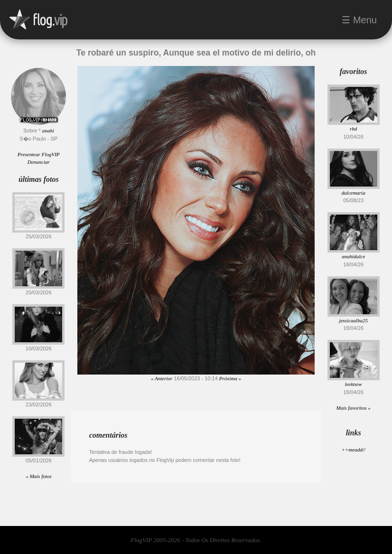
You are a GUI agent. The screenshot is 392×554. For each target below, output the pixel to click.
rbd (353, 129)
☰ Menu (359, 20)
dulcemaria (354, 193)
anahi (48, 131)
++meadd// (353, 450)
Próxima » (230, 378)
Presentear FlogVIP (38, 154)
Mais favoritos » (354, 408)
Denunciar (39, 162)
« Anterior (162, 378)
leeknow (354, 384)
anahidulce (353, 256)
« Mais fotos (38, 476)
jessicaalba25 (353, 320)
